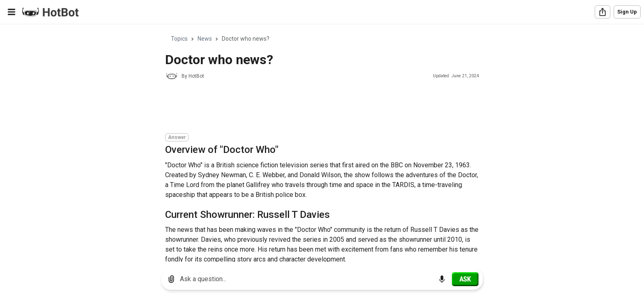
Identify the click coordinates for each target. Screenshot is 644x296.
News (205, 39)
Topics (179, 39)
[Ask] (465, 279)
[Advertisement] (315, 108)
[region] (322, 143)
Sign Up (627, 12)
